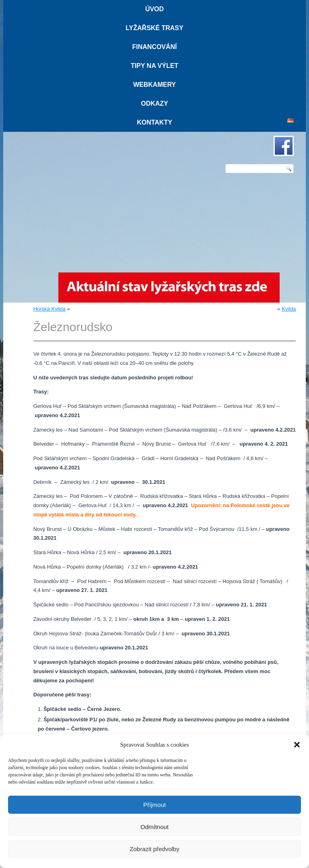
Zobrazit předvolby (154, 849)
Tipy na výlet (154, 66)
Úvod (154, 9)
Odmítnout (154, 827)
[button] (297, 745)
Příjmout (154, 805)
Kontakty (154, 122)
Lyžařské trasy (154, 28)
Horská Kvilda (49, 309)
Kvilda (289, 309)
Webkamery (154, 85)
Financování (154, 47)
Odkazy (154, 103)
